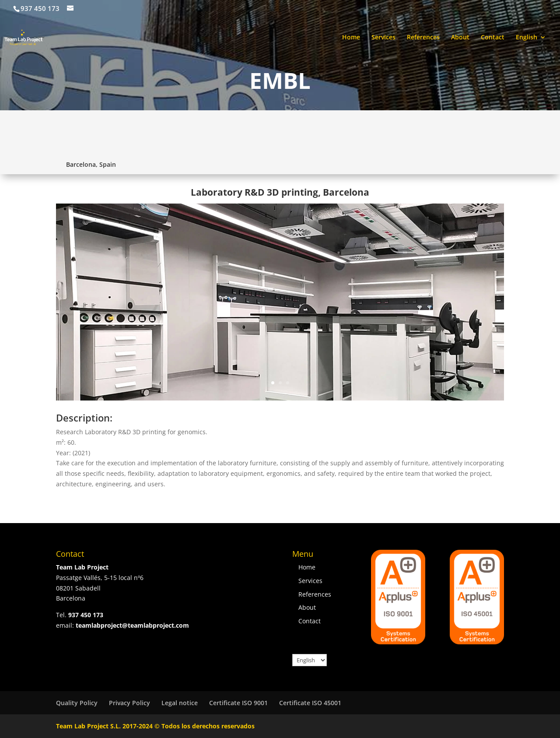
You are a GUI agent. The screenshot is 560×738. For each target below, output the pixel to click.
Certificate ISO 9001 (238, 703)
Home (351, 38)
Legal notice (180, 703)
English (527, 38)
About (460, 38)
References (423, 38)
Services (383, 38)
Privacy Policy (129, 703)
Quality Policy (77, 703)
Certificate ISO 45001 (310, 703)
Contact (493, 38)
